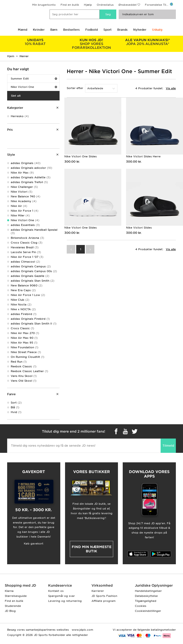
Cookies (141, 606)
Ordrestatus (105, 5)
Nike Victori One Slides (81, 156)
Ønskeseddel (127, 5)
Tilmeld (168, 446)
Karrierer (98, 591)
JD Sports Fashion (104, 596)
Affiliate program (104, 601)
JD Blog (10, 611)
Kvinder (39, 30)
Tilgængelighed (146, 601)
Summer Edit (34, 79)
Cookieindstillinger (148, 611)
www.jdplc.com (82, 630)
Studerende (13, 606)
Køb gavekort (34, 544)
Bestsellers (71, 30)
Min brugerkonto (44, 5)
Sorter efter (75, 88)
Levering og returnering (65, 601)
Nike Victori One (34, 87)
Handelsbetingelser (148, 591)
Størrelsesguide (16, 596)
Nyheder (140, 30)
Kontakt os (56, 591)
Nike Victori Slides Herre (143, 156)
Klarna (9, 591)
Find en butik (70, 5)
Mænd (23, 30)
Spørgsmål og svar (61, 596)
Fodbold (91, 30)
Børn (54, 30)
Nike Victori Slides (139, 228)
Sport (107, 30)
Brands (122, 30)
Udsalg (157, 30)
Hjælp (88, 5)
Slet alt (16, 96)
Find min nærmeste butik (92, 549)
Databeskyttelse (146, 596)
